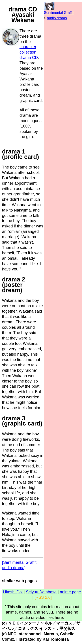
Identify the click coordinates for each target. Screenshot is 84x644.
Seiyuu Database (41, 592)
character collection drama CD (29, 52)
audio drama (57, 18)
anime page (70, 592)
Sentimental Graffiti (59, 13)
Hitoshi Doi (13, 592)
